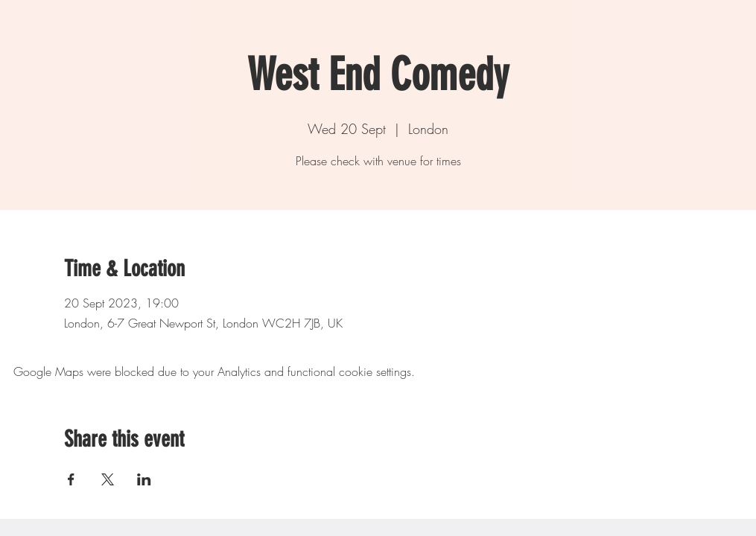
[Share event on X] (108, 479)
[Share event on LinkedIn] (144, 479)
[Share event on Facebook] (71, 479)
